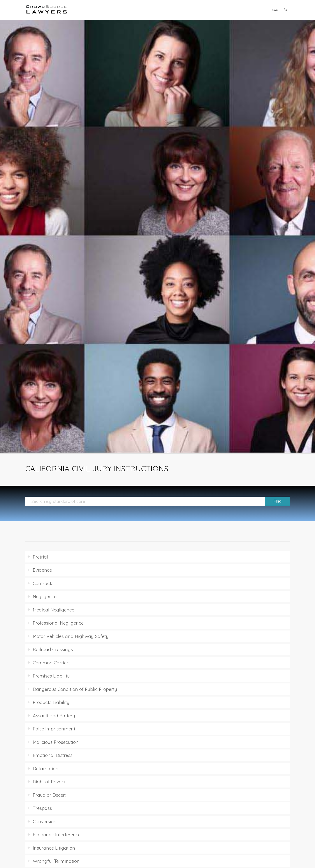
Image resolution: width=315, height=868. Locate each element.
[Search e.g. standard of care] (158, 501)
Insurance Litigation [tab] (51, 848)
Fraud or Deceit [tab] (47, 795)
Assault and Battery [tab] (51, 716)
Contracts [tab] (40, 583)
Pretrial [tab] (38, 557)
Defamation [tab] (43, 768)
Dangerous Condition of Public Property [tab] (72, 689)
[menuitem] (275, 10)
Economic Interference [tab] (54, 835)
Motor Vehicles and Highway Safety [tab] (68, 636)
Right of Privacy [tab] (47, 782)
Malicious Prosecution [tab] (53, 742)
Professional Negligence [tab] (55, 623)
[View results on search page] (277, 501)
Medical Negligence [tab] (51, 610)
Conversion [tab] (42, 821)
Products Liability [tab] (48, 702)
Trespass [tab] (40, 808)
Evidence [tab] (40, 570)
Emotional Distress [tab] (50, 755)
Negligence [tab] (42, 596)
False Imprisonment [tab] (51, 729)
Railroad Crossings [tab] (50, 649)
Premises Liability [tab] (49, 676)
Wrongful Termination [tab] (54, 861)
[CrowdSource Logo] (47, 10)
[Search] (286, 10)
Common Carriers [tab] (49, 663)
